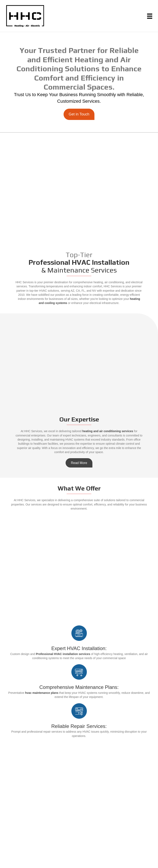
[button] (79, 114)
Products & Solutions (79, 771)
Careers (79, 789)
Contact (79, 794)
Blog (79, 800)
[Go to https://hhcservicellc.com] (25, 16)
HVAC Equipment (79, 777)
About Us (79, 766)
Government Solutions (79, 783)
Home (79, 760)
